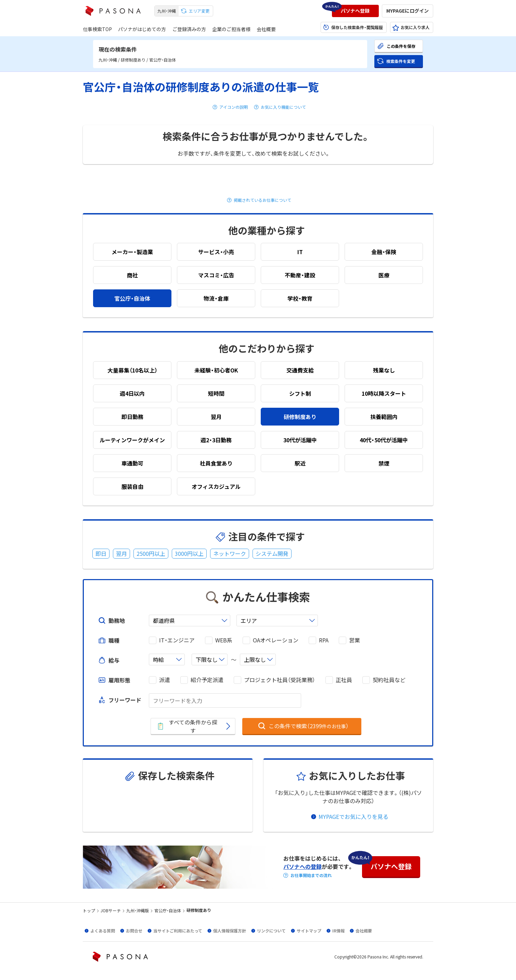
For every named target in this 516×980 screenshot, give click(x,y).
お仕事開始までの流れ (311, 875)
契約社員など (389, 680)
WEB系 (224, 640)
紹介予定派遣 (207, 680)
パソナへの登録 (302, 866)
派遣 (165, 680)
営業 (354, 640)
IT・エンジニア (177, 640)
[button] (355, 11)
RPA (324, 640)
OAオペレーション (276, 640)
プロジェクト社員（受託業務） (280, 680)
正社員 (344, 680)
